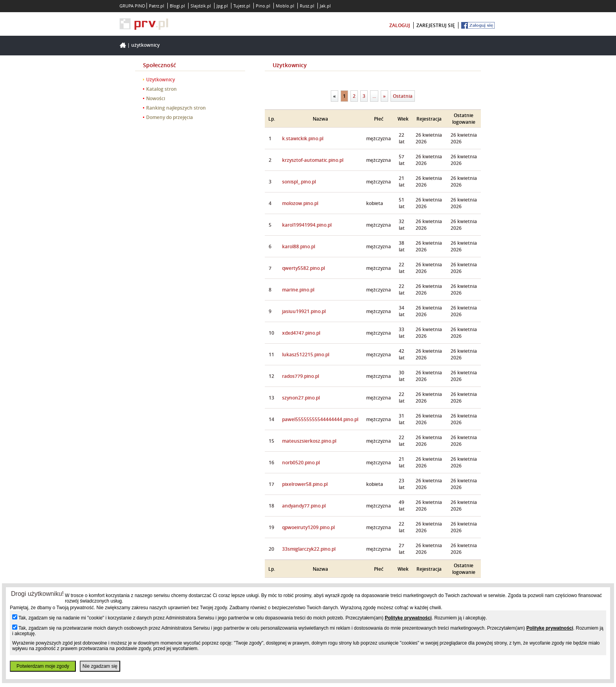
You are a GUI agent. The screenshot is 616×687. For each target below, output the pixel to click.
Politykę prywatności (408, 618)
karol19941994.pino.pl (307, 225)
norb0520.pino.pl (301, 463)
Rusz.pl (307, 6)
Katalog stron (161, 89)
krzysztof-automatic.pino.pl (313, 160)
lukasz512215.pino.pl (306, 354)
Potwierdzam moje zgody (43, 666)
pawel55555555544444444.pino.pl (320, 419)
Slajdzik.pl (201, 6)
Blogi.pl (177, 6)
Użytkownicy (145, 45)
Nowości (156, 98)
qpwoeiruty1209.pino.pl (308, 527)
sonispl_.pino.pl (299, 182)
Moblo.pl (285, 6)
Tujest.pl (242, 6)
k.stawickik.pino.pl (303, 138)
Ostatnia (403, 96)
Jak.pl (325, 6)
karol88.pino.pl (299, 246)
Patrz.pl (157, 6)
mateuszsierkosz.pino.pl (309, 441)
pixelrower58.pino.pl (305, 484)
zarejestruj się (436, 25)
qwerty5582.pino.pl (303, 268)
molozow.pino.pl (300, 203)
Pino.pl (263, 6)
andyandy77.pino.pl (304, 506)
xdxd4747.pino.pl (301, 333)
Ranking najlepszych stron (176, 108)
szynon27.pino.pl (301, 398)
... (374, 96)
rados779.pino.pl (301, 376)
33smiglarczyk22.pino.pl (309, 549)
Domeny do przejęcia (170, 117)
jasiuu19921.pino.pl (304, 311)
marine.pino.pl (298, 290)
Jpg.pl (222, 6)
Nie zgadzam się (100, 666)
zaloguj (400, 25)
